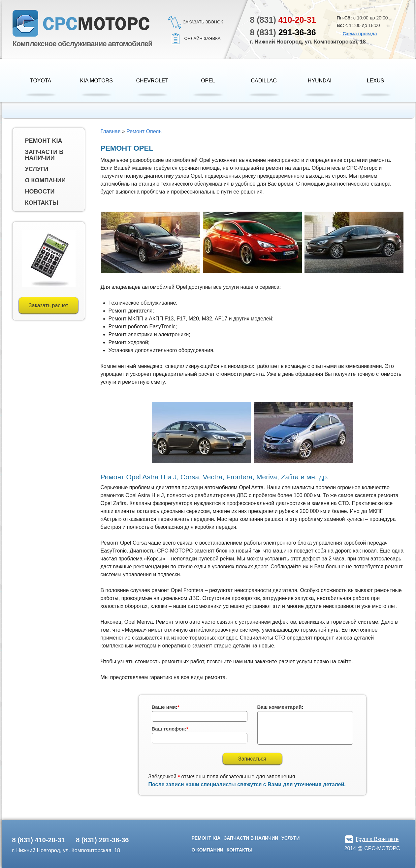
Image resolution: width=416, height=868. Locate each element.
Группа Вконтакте (377, 839)
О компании (46, 180)
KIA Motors (96, 81)
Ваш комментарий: (280, 707)
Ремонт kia (44, 141)
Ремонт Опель (144, 131)
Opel (208, 81)
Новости (40, 192)
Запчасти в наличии (44, 155)
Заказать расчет (48, 305)
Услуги (37, 169)
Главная (111, 131)
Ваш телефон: (170, 729)
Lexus (375, 81)
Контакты (42, 203)
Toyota (41, 81)
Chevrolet (152, 81)
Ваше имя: (166, 707)
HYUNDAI (320, 81)
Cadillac (264, 81)
